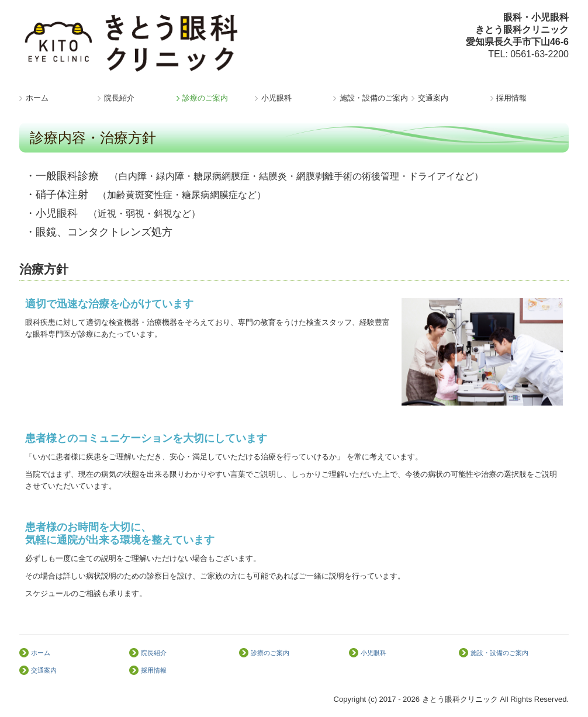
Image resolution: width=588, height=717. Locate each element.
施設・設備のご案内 (374, 98)
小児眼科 (276, 98)
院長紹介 (119, 98)
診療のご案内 (205, 98)
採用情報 (511, 98)
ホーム (37, 98)
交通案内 (433, 98)
